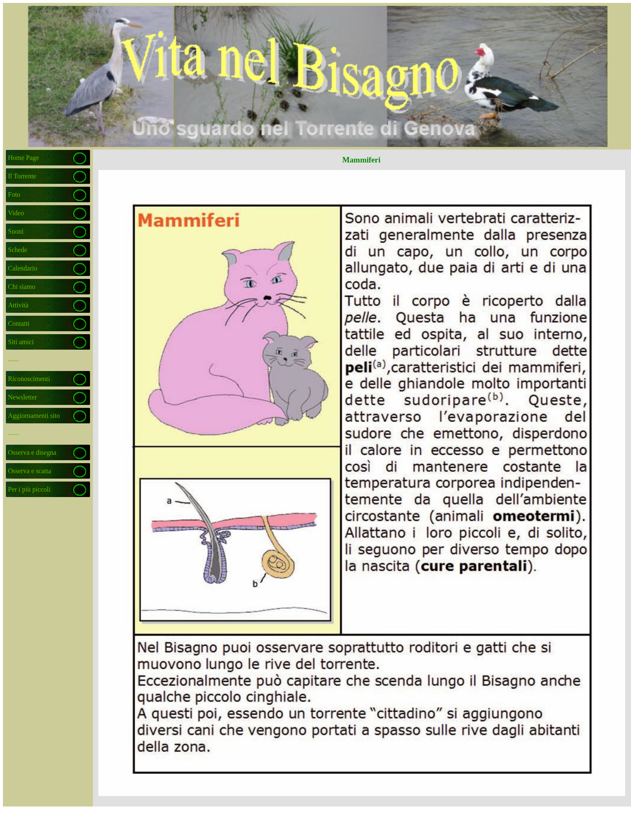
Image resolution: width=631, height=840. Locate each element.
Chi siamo (22, 287)
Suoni (16, 231)
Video (16, 213)
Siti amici (21, 342)
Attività (18, 305)
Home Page (23, 158)
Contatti (19, 323)
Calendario (23, 268)
